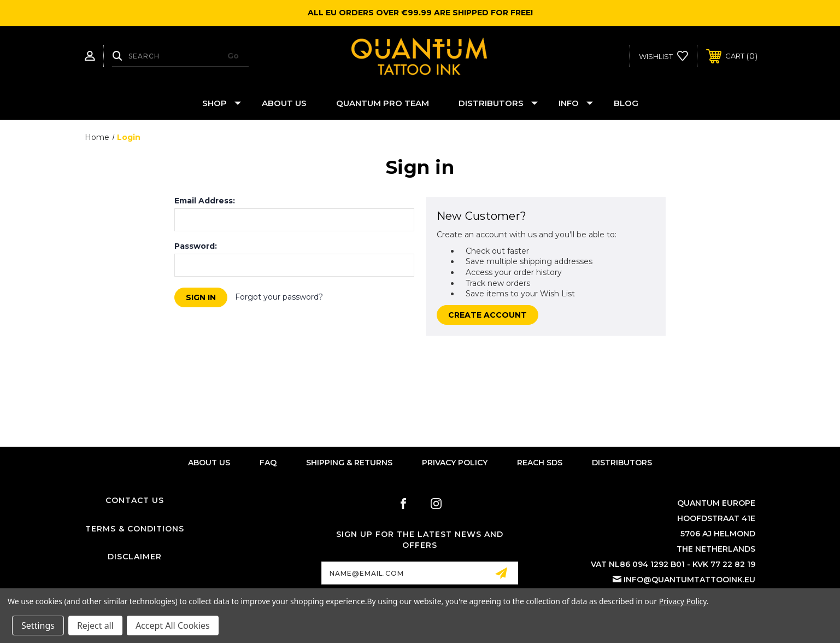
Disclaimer (135, 557)
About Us (284, 103)
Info (576, 103)
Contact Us (135, 500)
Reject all (95, 626)
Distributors (498, 103)
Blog (626, 103)
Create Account (487, 315)
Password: (196, 246)
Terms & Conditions (135, 529)
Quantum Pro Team (383, 103)
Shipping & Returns (349, 463)
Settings (38, 626)
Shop (222, 103)
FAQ (268, 463)
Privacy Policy (455, 463)
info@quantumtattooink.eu (689, 580)
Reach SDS (540, 463)
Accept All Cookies (173, 626)
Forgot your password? (279, 297)
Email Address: (205, 201)
